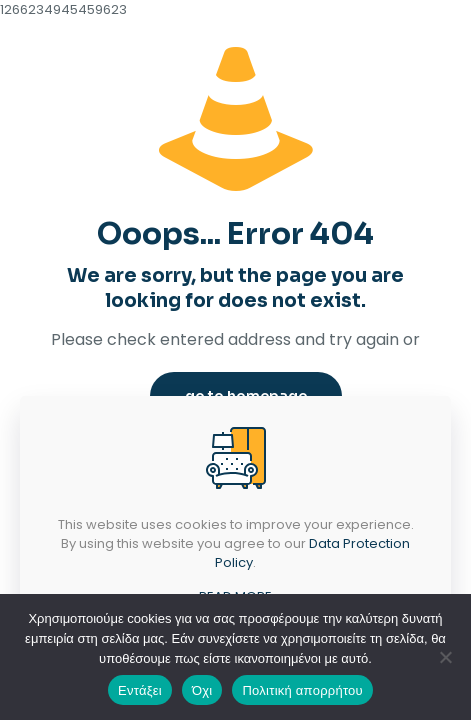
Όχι (202, 690)
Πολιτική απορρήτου (302, 690)
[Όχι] (446, 657)
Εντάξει (140, 690)
